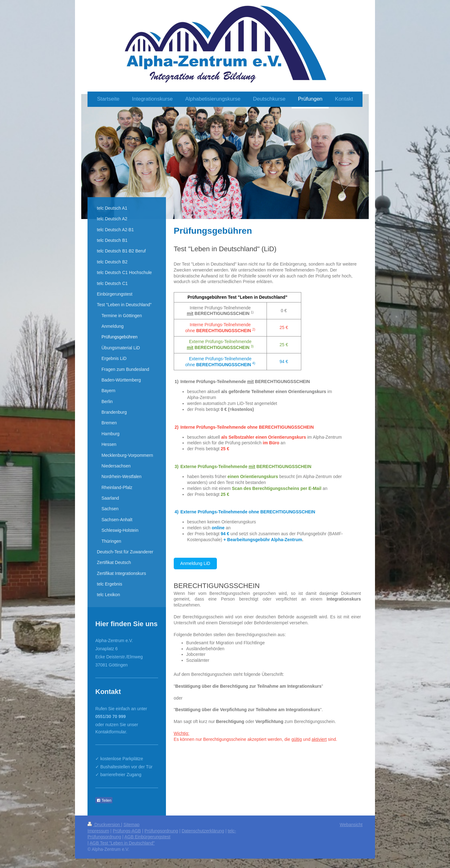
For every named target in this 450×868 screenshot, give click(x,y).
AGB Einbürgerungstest (147, 837)
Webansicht (351, 825)
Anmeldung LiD (195, 563)
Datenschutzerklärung (203, 831)
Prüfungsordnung (161, 831)
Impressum (98, 831)
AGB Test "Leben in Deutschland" (122, 843)
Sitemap (131, 825)
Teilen (104, 801)
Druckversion (104, 825)
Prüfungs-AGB (127, 831)
